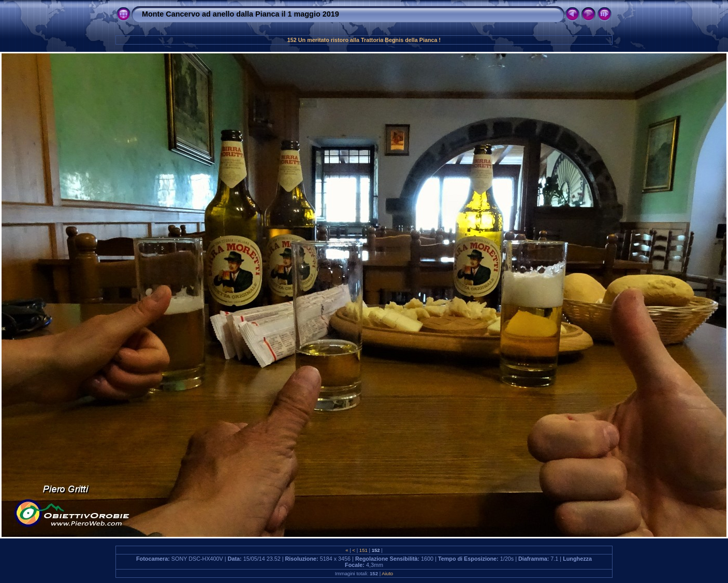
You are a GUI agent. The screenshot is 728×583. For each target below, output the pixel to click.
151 (363, 550)
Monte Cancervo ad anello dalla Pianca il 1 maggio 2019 (241, 14)
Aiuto (387, 573)
